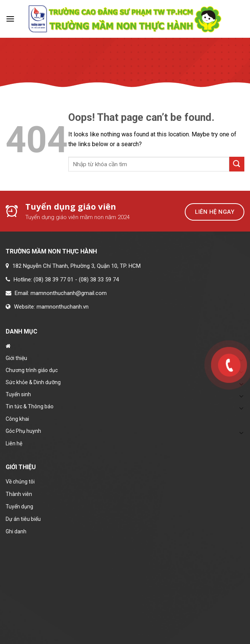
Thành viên (19, 494)
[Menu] (10, 19)
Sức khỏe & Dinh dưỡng (33, 382)
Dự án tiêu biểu (23, 519)
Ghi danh (16, 531)
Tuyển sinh (18, 394)
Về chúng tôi (20, 482)
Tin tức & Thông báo (30, 406)
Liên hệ (14, 443)
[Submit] (237, 164)
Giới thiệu (16, 358)
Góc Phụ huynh (23, 431)
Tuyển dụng (19, 507)
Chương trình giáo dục (32, 370)
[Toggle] (241, 396)
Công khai (17, 419)
